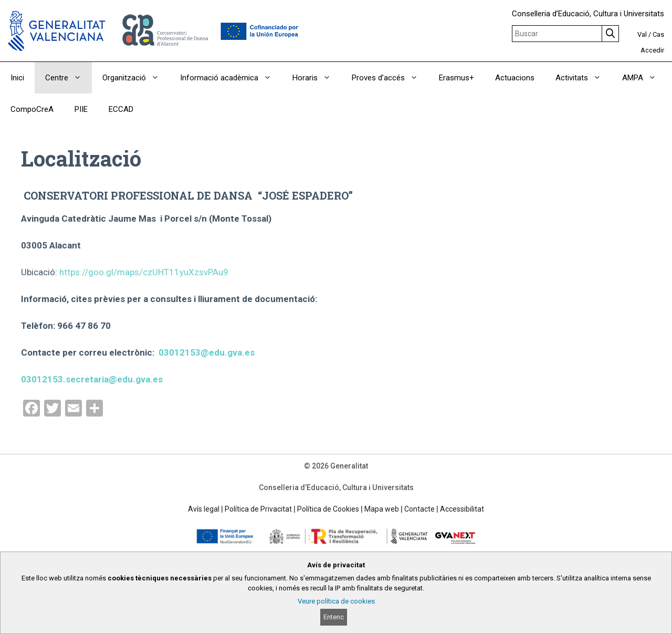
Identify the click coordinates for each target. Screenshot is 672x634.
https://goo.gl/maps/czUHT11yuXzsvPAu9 (144, 272)
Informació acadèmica (231, 78)
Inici (17, 78)
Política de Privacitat (258, 509)
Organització (136, 78)
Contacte (419, 509)
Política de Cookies (328, 509)
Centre (69, 78)
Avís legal (204, 509)
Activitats (584, 78)
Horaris (317, 78)
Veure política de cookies (336, 601)
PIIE (81, 109)
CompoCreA (32, 109)
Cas (658, 34)
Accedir (652, 50)
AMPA (644, 78)
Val (642, 34)
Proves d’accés (390, 78)
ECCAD (121, 109)
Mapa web (382, 509)
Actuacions (515, 78)
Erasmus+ (456, 78)
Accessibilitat (462, 509)
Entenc (334, 617)
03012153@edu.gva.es (207, 352)
